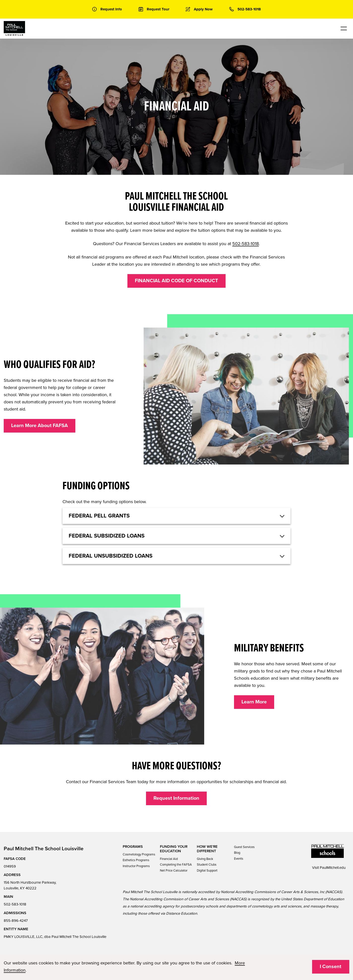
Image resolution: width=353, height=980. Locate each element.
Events (239, 859)
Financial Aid (169, 859)
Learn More (254, 702)
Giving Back (205, 859)
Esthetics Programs (136, 860)
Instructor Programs (136, 866)
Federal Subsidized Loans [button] (107, 536)
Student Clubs (207, 865)
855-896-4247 (16, 921)
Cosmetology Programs (139, 854)
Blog (237, 853)
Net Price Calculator (174, 871)
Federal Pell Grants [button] (99, 516)
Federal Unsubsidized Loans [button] (111, 556)
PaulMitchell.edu (333, 868)
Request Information (176, 798)
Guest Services (244, 847)
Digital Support (207, 871)
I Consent (331, 967)
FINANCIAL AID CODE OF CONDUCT (176, 281)
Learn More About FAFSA (40, 426)
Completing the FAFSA (176, 865)
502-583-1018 (246, 244)
